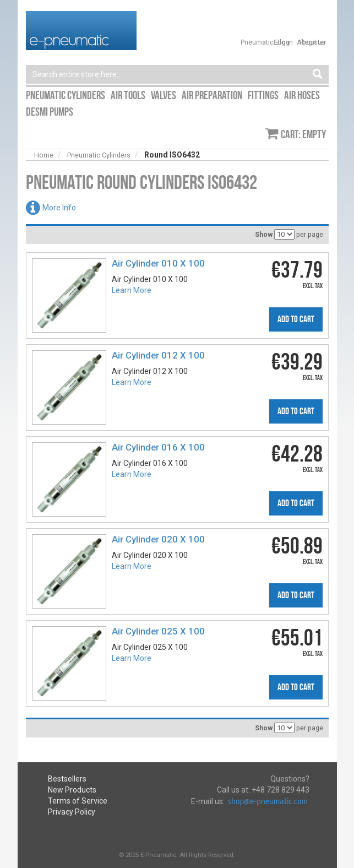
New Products (72, 790)
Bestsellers (67, 779)
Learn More (132, 290)
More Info (59, 208)
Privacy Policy (72, 812)
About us (311, 42)
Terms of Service (78, 801)
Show (264, 234)
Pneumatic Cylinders (99, 155)
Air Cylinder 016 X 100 (158, 447)
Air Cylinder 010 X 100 (158, 263)
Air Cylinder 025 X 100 (158, 631)
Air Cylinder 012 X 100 (158, 355)
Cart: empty (303, 134)
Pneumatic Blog (265, 42)
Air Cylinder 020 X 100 (158, 539)
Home (44, 155)
